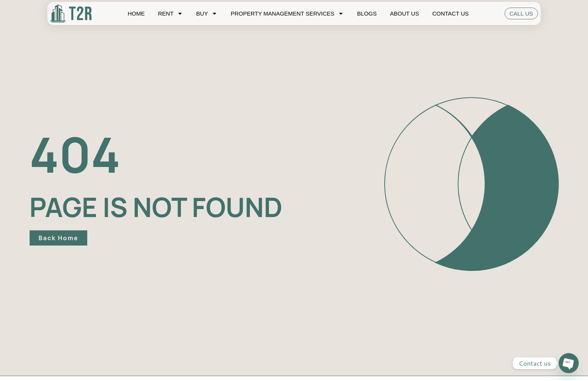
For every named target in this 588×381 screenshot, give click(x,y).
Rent (170, 14)
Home (136, 13)
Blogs (367, 13)
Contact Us (450, 13)
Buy (207, 14)
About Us (404, 13)
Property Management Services (287, 14)
